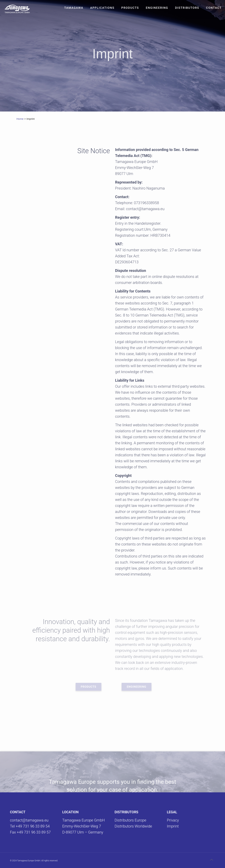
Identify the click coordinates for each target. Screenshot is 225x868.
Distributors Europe (130, 820)
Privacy (173, 820)
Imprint (173, 826)
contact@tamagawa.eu (29, 820)
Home (20, 119)
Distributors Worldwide (133, 826)
